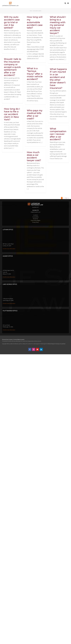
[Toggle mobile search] (65, 3)
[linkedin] (41, 349)
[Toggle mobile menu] (68, 3)
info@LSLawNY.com (35, 212)
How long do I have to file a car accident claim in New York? (12, 114)
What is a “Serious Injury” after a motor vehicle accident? (35, 74)
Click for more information (9, 249)
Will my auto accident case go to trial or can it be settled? (12, 22)
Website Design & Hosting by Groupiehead (56, 344)
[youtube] (37, 349)
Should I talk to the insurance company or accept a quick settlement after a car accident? (13, 67)
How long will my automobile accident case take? (35, 22)
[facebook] (30, 349)
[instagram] (34, 349)
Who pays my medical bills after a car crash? (35, 114)
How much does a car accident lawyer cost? (34, 156)
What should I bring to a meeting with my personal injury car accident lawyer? (58, 25)
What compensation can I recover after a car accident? (58, 134)
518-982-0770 (35, 210)
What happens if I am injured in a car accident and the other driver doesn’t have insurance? (58, 79)
